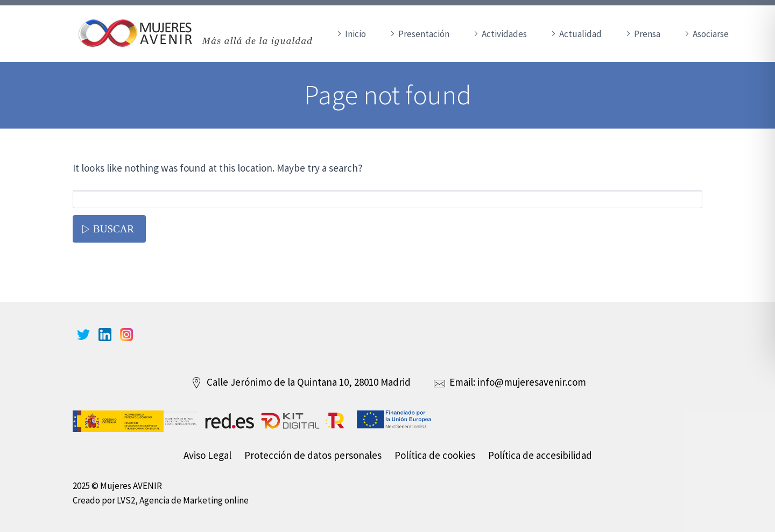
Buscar (114, 229)
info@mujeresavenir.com (532, 382)
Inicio (355, 34)
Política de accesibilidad (540, 455)
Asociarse (711, 34)
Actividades (504, 34)
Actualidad (580, 34)
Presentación (424, 34)
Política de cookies (435, 455)
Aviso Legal (207, 455)
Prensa (647, 34)
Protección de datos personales (313, 455)
